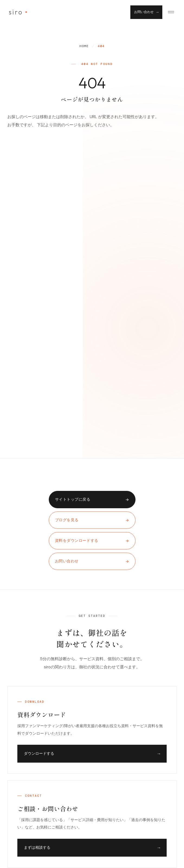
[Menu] (171, 12)
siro (16, 12)
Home (84, 46)
